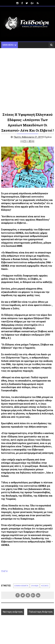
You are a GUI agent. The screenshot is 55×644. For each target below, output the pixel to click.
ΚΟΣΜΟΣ (45, 586)
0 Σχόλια (47, 137)
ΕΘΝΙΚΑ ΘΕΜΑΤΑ (21, 586)
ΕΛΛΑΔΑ (35, 586)
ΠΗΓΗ (4, 571)
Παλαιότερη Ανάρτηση (41, 612)
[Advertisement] (27, 80)
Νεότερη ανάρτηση (13, 612)
